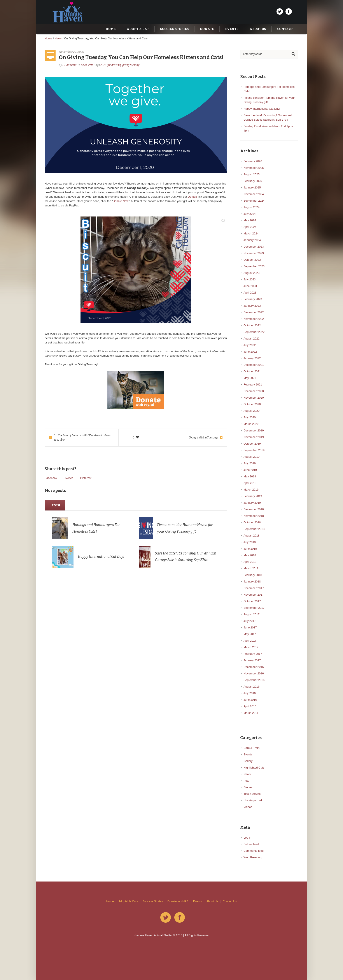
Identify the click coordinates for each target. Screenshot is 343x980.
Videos (248, 807)
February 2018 (253, 575)
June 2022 (250, 352)
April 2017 (250, 641)
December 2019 (254, 430)
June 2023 (250, 286)
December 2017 (254, 588)
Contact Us (230, 901)
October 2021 (252, 371)
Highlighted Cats (254, 768)
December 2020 (254, 391)
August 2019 (251, 457)
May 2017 (250, 634)
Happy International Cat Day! (101, 557)
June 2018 (250, 549)
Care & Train (251, 748)
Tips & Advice (252, 794)
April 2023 (250, 293)
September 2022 (254, 332)
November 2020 (254, 398)
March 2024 (251, 233)
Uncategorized (253, 800)
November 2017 (254, 595)
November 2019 (254, 437)
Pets (91, 65)
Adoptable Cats (128, 901)
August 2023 (251, 273)
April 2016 (250, 706)
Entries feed (251, 844)
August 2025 (251, 174)
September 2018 (254, 529)
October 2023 (252, 260)
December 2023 (254, 247)
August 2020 (251, 411)
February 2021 (253, 384)
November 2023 (254, 253)
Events (248, 754)
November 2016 (254, 673)
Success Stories (153, 901)
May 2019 (250, 476)
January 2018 (252, 581)
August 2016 (251, 687)
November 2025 (254, 168)
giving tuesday (131, 65)
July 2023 (250, 279)
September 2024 (254, 201)
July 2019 (250, 463)
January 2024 (252, 240)
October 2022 (252, 325)
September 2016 (254, 680)
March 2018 (251, 568)
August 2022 (251, 339)
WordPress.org (253, 857)
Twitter (68, 478)
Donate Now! (121, 201)
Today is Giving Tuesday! (204, 438)
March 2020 (251, 424)
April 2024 (250, 227)
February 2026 (253, 161)
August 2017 (251, 614)
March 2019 (251, 490)
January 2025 (252, 187)
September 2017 (254, 608)
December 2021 (254, 365)
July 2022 (250, 345)
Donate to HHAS (178, 901)
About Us (212, 901)
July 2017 (250, 621)
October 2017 (252, 601)
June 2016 (250, 700)
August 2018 (251, 536)
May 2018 (250, 555)
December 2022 (254, 312)
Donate (192, 197)
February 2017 (253, 654)
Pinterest (86, 478)
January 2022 (252, 358)
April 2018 (250, 562)
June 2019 (250, 470)
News (58, 38)
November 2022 (254, 319)
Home (48, 38)
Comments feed (254, 851)
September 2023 (254, 266)
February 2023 (253, 299)
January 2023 (252, 306)
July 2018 (250, 542)
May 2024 (250, 220)
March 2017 (251, 647)
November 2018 (254, 516)
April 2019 (250, 483)
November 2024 (254, 194)
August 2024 (251, 207)
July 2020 (250, 417)
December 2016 (254, 667)
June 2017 (250, 627)
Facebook (51, 478)
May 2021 (250, 378)
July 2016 (250, 693)
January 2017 (252, 660)
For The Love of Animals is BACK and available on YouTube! (82, 438)
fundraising (114, 65)
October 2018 (252, 522)
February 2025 (253, 181)
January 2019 (252, 503)
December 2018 (254, 509)
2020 (103, 65)
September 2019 (254, 450)
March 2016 (251, 713)
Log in (247, 838)
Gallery (248, 761)
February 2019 (253, 496)
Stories (248, 787)
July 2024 (250, 214)
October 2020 (252, 404)
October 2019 (252, 444)
